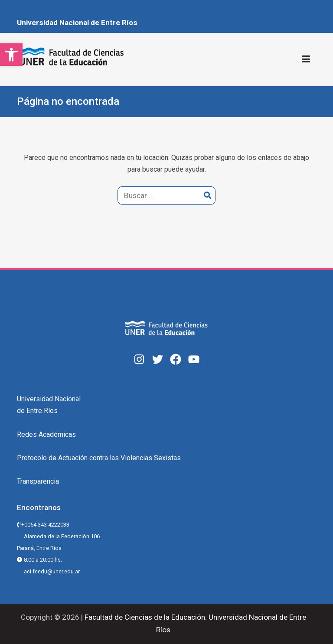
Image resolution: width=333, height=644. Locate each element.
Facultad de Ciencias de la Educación (144, 617)
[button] (11, 55)
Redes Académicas (46, 434)
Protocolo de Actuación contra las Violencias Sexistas (99, 458)
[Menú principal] (306, 59)
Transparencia (38, 481)
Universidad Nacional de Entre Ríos (77, 23)
